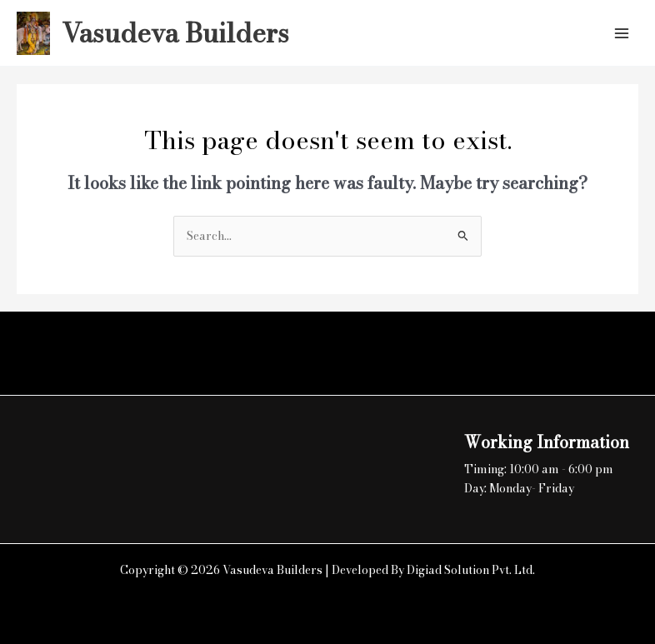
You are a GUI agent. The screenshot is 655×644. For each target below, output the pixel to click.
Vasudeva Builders (175, 33)
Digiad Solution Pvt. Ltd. (471, 570)
